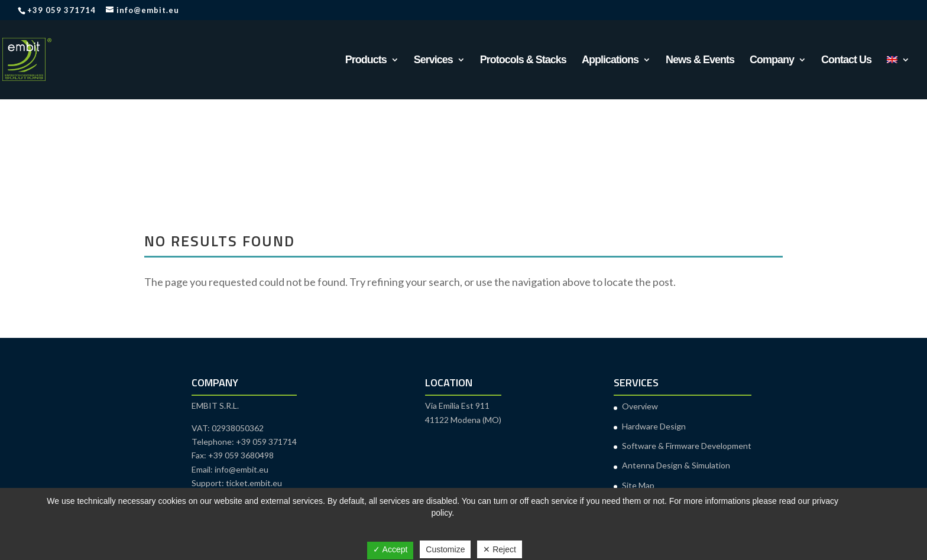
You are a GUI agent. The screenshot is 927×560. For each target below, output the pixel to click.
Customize (445, 549)
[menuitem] (898, 77)
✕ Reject (500, 549)
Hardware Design (654, 426)
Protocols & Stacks (523, 61)
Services (433, 61)
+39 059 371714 (61, 10)
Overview (640, 406)
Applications (610, 61)
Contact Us (846, 61)
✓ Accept (390, 549)
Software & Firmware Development (687, 446)
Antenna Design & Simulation (676, 465)
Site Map (638, 485)
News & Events (700, 61)
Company (772, 61)
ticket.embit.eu (254, 483)
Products (366, 61)
